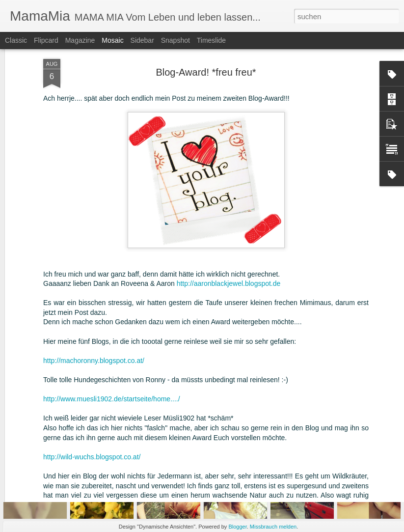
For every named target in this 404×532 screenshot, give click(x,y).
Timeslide (211, 40)
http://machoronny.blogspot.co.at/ (94, 299)
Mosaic (112, 40)
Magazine (80, 40)
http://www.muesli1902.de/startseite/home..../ (112, 337)
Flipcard (46, 40)
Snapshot (175, 40)
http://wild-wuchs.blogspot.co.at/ (92, 395)
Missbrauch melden (273, 527)
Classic (16, 40)
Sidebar (142, 40)
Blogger (237, 527)
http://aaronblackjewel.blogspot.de (229, 222)
